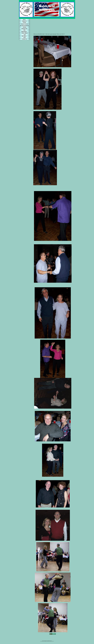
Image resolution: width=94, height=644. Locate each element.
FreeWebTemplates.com (49, 641)
